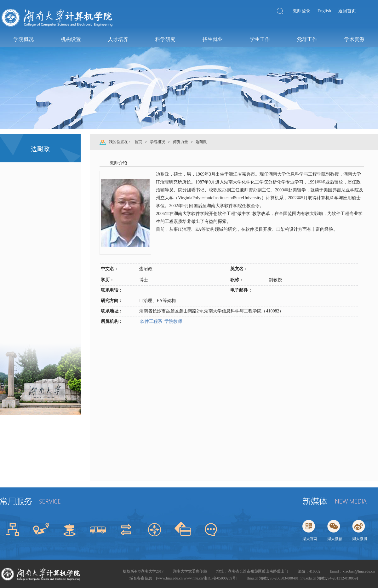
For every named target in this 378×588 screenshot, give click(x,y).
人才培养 (117, 39)
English (324, 11)
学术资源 (354, 39)
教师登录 (301, 11)
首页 (138, 142)
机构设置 (70, 39)
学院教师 (173, 321)
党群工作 (306, 39)
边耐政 (201, 142)
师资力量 (180, 142)
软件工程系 (151, 321)
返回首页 (347, 11)
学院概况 (157, 142)
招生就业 (212, 39)
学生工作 (259, 39)
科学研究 (165, 39)
